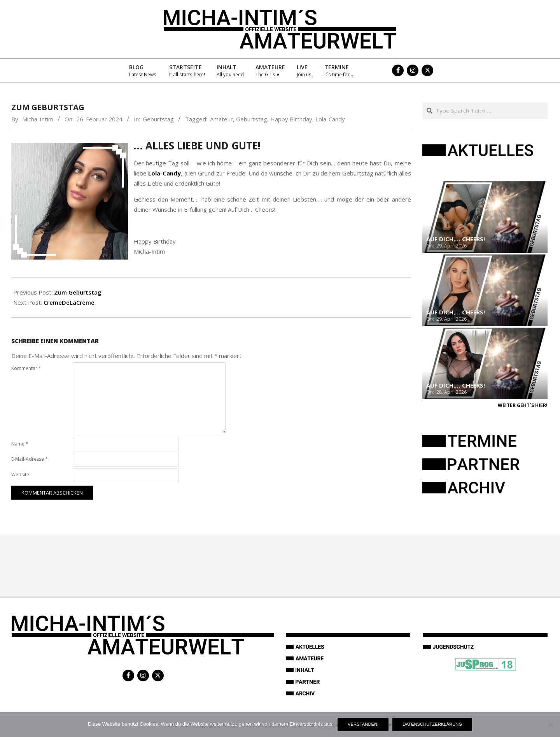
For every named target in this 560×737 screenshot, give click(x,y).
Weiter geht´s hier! (523, 405)
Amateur (221, 119)
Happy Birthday (291, 119)
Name (20, 444)
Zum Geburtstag (78, 292)
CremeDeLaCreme (69, 302)
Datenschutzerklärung (432, 724)
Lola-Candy (330, 119)
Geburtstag (158, 119)
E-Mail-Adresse (30, 459)
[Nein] (550, 725)
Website (20, 475)
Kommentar (26, 368)
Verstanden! (363, 724)
